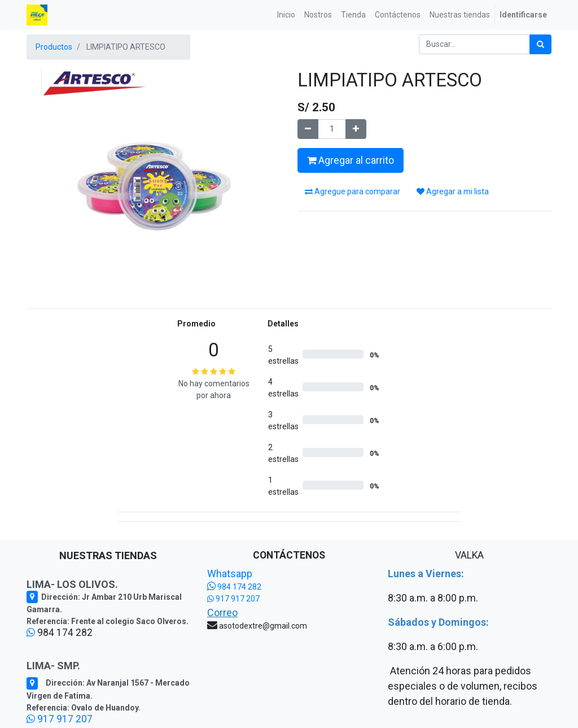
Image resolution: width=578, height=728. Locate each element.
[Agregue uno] (356, 129)
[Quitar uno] (308, 129)
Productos (54, 47)
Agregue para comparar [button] (353, 191)
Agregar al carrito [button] (351, 160)
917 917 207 (60, 719)
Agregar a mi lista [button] (453, 191)
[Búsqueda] (540, 44)
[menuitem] (286, 15)
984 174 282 (234, 587)
